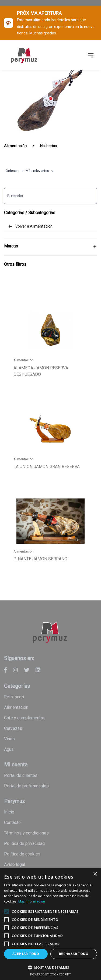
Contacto (12, 822)
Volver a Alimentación (30, 227)
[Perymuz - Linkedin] (38, 670)
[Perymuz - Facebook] (5, 670)
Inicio (9, 812)
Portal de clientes (21, 775)
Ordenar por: (30, 171)
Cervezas (13, 728)
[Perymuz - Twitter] (27, 670)
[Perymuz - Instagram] (15, 670)
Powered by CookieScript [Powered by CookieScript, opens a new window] (50, 974)
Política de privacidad (24, 843)
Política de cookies (22, 854)
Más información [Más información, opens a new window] (32, 901)
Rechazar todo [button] (74, 954)
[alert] (50, 924)
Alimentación (15, 146)
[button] (50, 967)
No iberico (48, 146)
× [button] (95, 874)
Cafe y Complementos (25, 718)
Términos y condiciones (26, 833)
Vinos (9, 739)
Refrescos (14, 697)
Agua (9, 749)
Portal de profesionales (26, 786)
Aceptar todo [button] (26, 954)
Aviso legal (15, 864)
